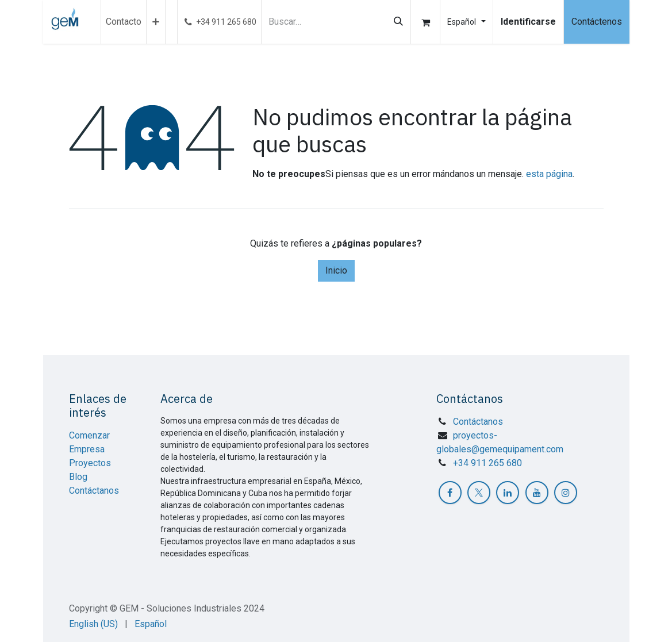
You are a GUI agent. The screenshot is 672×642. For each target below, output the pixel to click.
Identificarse (528, 22)
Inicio (336, 270)
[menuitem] (124, 22)
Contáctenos (597, 22)
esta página (549, 174)
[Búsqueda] (398, 22)
